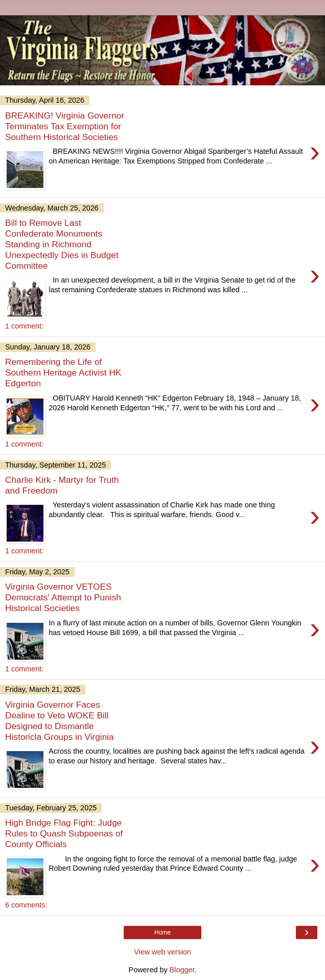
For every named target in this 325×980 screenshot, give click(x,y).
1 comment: (24, 326)
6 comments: (26, 905)
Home (163, 932)
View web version (163, 952)
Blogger (182, 970)
